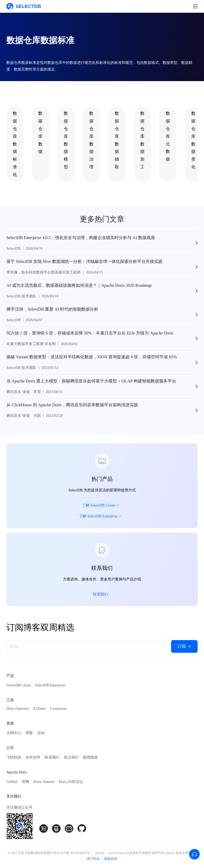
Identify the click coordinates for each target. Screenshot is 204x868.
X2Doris (39, 709)
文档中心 (14, 733)
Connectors (59, 709)
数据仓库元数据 (168, 136)
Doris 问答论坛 (71, 782)
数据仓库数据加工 (142, 140)
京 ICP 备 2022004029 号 (73, 853)
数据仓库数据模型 (66, 140)
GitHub (12, 782)
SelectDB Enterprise (50, 685)
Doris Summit (44, 782)
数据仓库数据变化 (193, 140)
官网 (25, 782)
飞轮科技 (14, 757)
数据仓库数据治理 (91, 140)
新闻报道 (90, 757)
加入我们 (71, 757)
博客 (29, 733)
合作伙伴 (33, 757)
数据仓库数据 (40, 132)
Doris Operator (18, 709)
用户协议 (93, 859)
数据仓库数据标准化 (15, 144)
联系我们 (52, 757)
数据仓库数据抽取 (117, 140)
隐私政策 (111, 859)
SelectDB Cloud (18, 685)
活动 (41, 733)
